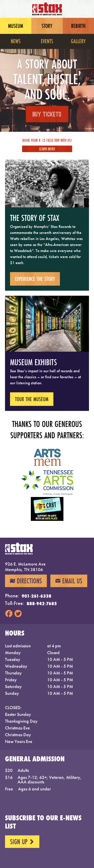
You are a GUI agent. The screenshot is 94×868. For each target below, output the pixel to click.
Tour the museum (32, 399)
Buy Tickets (47, 115)
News (16, 41)
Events (47, 41)
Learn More (47, 149)
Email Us (69, 581)
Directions (26, 581)
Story (47, 26)
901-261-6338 (36, 596)
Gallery (78, 41)
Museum (16, 26)
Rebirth (78, 26)
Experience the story (35, 279)
